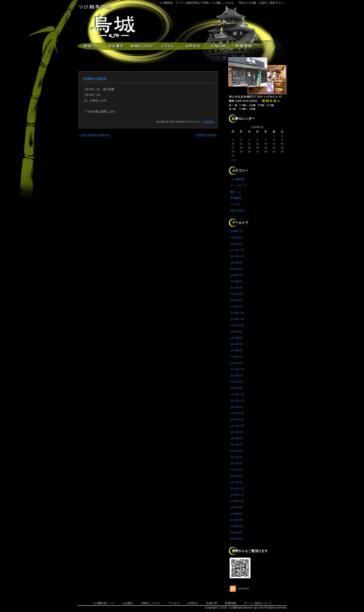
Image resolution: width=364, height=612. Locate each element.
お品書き (116, 46)
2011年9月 (237, 432)
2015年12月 (237, 250)
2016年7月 (237, 231)
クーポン (236, 204)
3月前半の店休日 (205, 135)
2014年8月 (237, 338)
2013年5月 (237, 382)
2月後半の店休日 (95, 79)
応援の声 (212, 603)
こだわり (141, 46)
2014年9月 (237, 332)
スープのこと (239, 185)
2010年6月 (237, 526)
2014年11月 (237, 319)
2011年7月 (237, 445)
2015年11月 (237, 256)
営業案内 (209, 122)
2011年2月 (237, 476)
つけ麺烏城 (90, 46)
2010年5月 (237, 533)
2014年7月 (237, 344)
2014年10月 (237, 325)
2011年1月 (237, 482)
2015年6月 (237, 281)
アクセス (167, 46)
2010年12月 (237, 489)
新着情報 (244, 46)
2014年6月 (237, 351)
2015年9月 (237, 263)
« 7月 (233, 160)
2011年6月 (237, 451)
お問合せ (193, 603)
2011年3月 (237, 470)
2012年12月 (237, 394)
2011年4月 (237, 463)
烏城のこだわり (151, 603)
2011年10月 (237, 426)
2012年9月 (237, 407)
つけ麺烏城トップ (103, 603)
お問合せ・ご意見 (192, 46)
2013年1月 (237, 388)
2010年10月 (237, 501)
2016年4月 (237, 238)
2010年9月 (237, 507)
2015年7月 (237, 275)
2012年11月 (237, 401)
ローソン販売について (258, 603)
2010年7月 (237, 520)
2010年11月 (237, 495)
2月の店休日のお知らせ (95, 135)
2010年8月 (237, 514)
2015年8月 (237, 269)
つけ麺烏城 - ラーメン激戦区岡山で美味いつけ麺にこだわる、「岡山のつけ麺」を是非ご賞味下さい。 (223, 3)
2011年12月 (237, 413)
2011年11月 (237, 420)
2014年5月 (237, 357)
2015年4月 (237, 294)
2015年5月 (237, 288)
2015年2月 (237, 307)
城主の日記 (237, 211)
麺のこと (236, 192)
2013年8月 (237, 376)
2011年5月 (237, 457)
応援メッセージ (218, 46)
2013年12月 (237, 369)
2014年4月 (237, 363)
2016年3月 (237, 244)
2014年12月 (237, 313)
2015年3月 (237, 300)
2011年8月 (237, 438)
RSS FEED (244, 589)
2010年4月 (237, 539)
